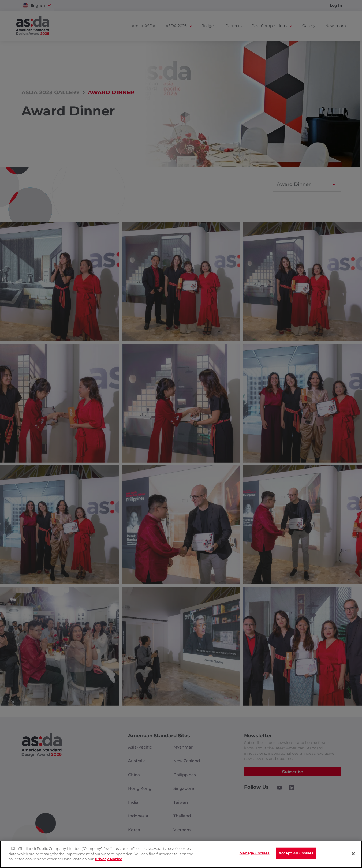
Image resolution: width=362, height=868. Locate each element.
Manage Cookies (255, 854)
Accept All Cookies (296, 854)
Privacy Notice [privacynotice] (109, 859)
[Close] (353, 854)
